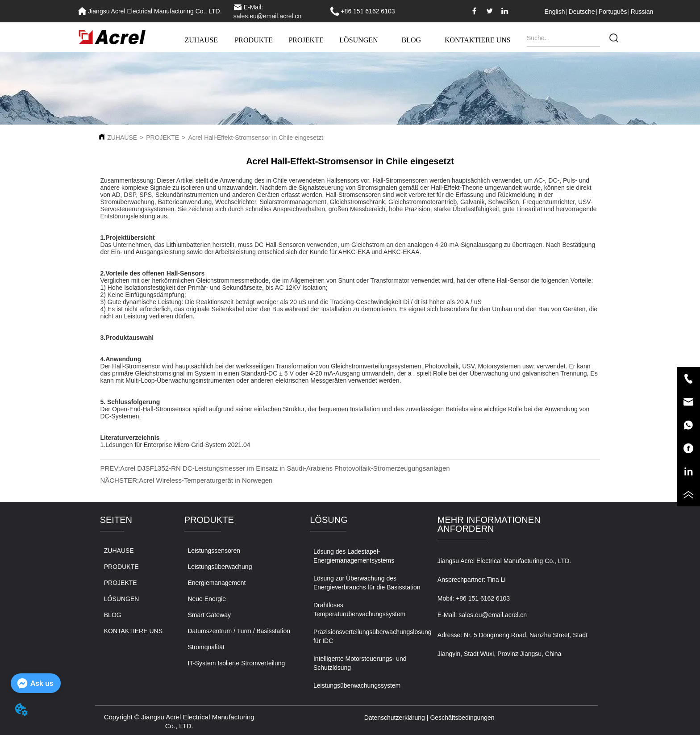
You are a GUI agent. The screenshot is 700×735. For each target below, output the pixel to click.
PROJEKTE (306, 40)
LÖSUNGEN (358, 40)
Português (613, 12)
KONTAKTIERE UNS (478, 40)
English (555, 12)
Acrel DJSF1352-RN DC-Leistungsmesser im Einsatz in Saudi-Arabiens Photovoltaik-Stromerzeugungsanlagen (285, 468)
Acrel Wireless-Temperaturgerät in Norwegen (206, 480)
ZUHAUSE (201, 40)
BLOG (411, 40)
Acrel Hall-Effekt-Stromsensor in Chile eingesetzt (255, 138)
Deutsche (582, 12)
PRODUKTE (253, 40)
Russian (642, 12)
